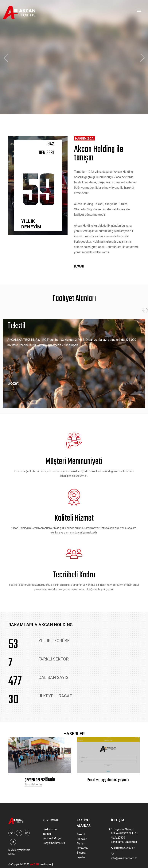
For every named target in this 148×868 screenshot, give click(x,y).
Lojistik (81, 857)
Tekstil (81, 834)
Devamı (79, 266)
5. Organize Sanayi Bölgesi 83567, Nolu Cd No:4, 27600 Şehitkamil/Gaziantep (125, 836)
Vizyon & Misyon (52, 838)
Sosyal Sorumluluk (54, 843)
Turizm (81, 844)
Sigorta (81, 853)
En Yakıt (82, 839)
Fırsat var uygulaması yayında (108, 780)
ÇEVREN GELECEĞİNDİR (40, 780)
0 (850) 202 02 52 (125, 848)
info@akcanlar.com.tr (124, 858)
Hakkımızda (50, 829)
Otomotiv (82, 848)
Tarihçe (47, 834)
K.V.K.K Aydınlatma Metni (19, 852)
